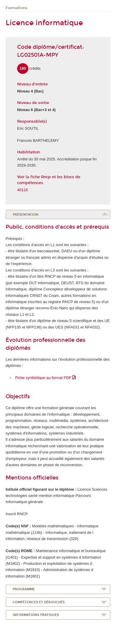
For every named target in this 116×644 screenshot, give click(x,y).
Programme (24, 589)
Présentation (26, 215)
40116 (22, 190)
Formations (17, 8)
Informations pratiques (36, 615)
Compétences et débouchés (39, 602)
